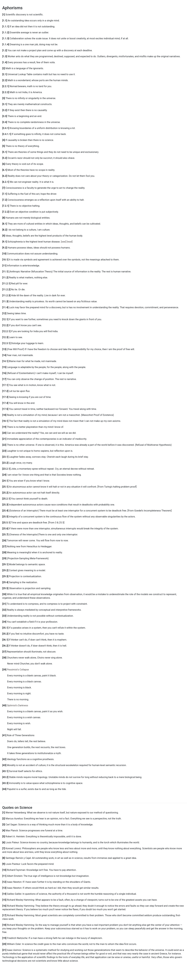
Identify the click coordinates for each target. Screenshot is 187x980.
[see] (63, 242)
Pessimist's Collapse (18, 670)
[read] (70, 242)
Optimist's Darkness (18, 705)
